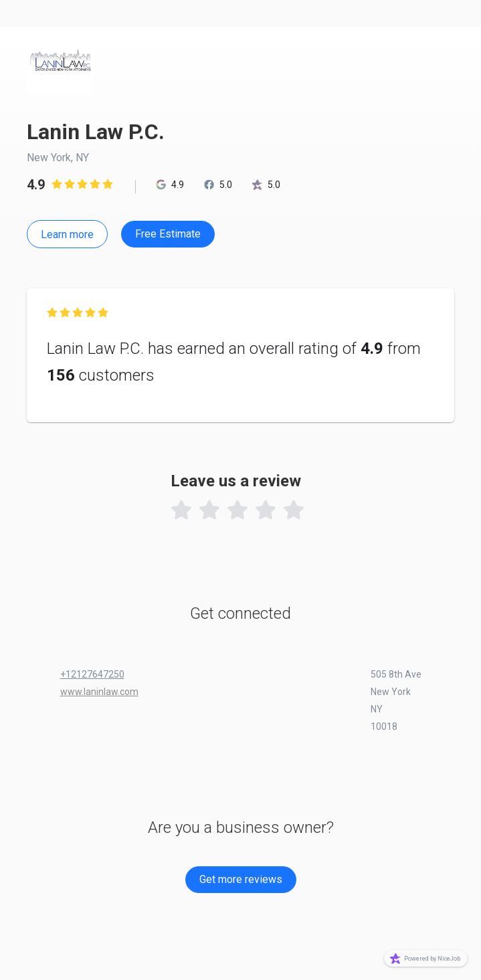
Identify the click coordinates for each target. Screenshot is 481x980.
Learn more (67, 234)
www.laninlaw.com (99, 692)
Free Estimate (168, 234)
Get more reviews (241, 879)
